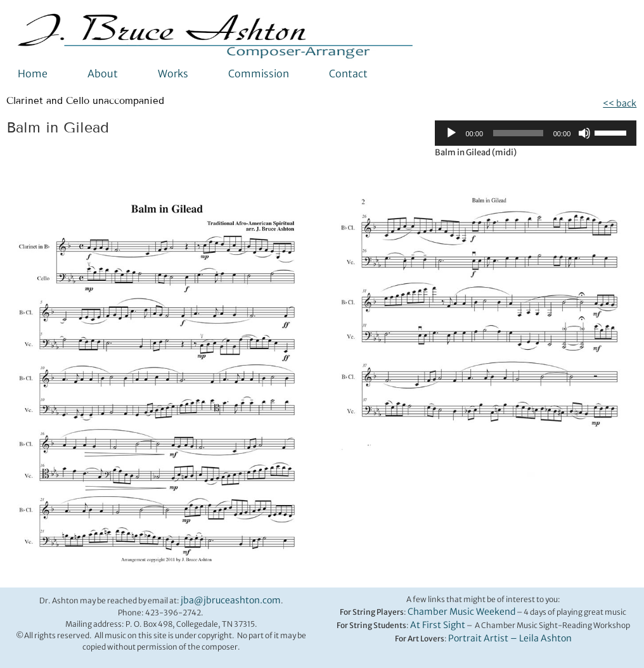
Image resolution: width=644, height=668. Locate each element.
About (103, 74)
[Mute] (584, 133)
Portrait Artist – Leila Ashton (510, 638)
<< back (620, 103)
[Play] (451, 133)
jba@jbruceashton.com (231, 600)
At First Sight (438, 625)
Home (33, 74)
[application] (536, 133)
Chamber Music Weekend (461, 612)
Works (173, 74)
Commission (259, 74)
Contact (348, 74)
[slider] (518, 133)
